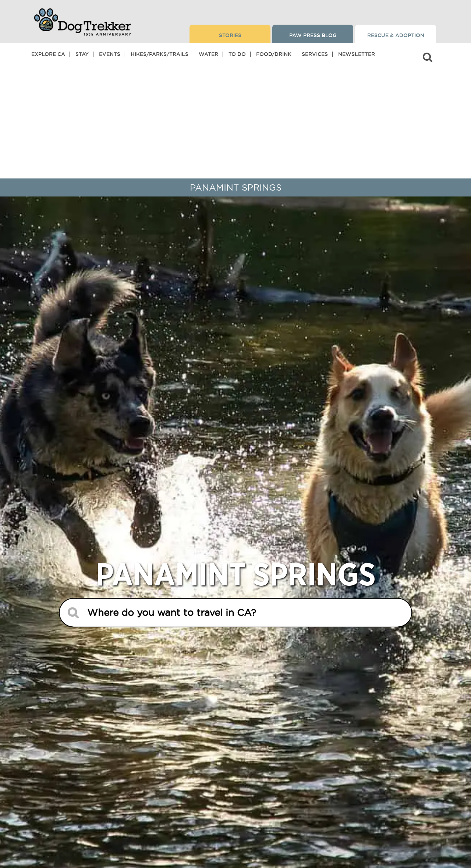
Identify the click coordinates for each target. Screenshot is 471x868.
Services (315, 54)
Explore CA (48, 54)
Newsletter (357, 54)
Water (208, 54)
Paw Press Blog (313, 35)
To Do (237, 54)
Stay (82, 54)
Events (110, 54)
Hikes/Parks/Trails (160, 54)
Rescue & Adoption (396, 35)
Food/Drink (274, 54)
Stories (230, 35)
